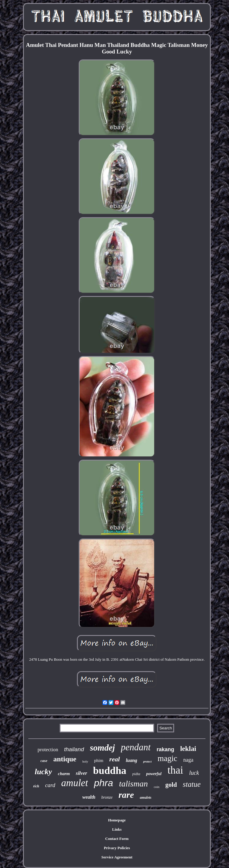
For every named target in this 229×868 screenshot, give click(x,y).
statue (192, 784)
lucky (44, 772)
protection (48, 750)
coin (157, 787)
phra (103, 783)
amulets (146, 798)
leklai (188, 749)
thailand (74, 749)
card (50, 785)
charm (64, 774)
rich (36, 786)
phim (99, 760)
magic (167, 758)
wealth (89, 797)
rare (126, 795)
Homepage (117, 820)
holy (85, 761)
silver (81, 773)
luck (194, 773)
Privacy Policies (117, 848)
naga (188, 760)
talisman (133, 784)
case (44, 761)
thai (175, 770)
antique (65, 759)
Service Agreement (117, 857)
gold (171, 785)
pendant (136, 747)
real (114, 759)
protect (147, 762)
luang (131, 760)
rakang (165, 749)
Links (117, 829)
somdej (103, 748)
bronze (107, 797)
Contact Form (117, 839)
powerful (154, 774)
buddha (110, 770)
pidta (136, 774)
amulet (75, 783)
